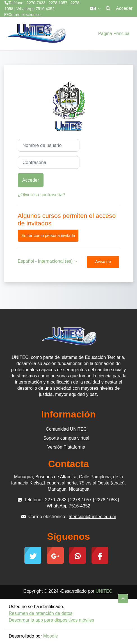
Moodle (51, 636)
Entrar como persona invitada (48, 236)
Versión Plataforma (66, 447)
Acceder (124, 8)
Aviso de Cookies (103, 264)
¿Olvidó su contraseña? (41, 195)
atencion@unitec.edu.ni (25, 20)
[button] (95, 8)
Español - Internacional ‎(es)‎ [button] (46, 261)
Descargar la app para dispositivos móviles (51, 620)
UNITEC (104, 591)
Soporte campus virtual (66, 438)
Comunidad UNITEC (66, 429)
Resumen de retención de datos (41, 613)
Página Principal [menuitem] (114, 34)
